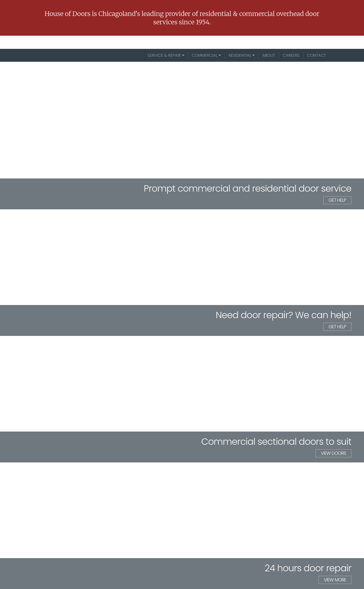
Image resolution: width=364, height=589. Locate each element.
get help (337, 200)
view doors (333, 453)
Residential (242, 55)
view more (335, 580)
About (269, 55)
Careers (291, 55)
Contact (317, 55)
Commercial (207, 55)
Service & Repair (166, 55)
